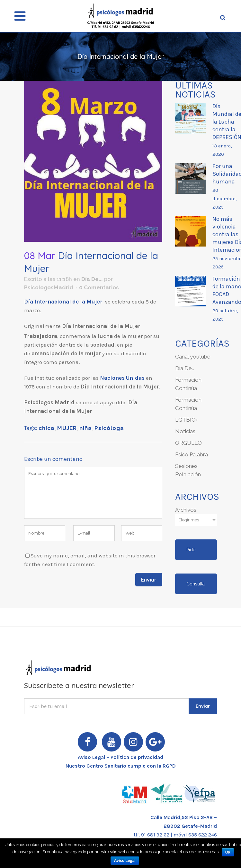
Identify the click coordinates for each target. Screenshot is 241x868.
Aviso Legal (125, 861)
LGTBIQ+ (187, 420)
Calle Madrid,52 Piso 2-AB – (184, 817)
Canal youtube (193, 357)
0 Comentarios (99, 287)
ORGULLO (188, 443)
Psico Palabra (192, 454)
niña (86, 428)
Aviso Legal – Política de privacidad (121, 757)
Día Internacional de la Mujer (64, 302)
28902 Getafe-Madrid (190, 826)
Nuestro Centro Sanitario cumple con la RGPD (121, 766)
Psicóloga (109, 428)
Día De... (92, 279)
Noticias (185, 431)
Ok (228, 852)
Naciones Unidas (122, 378)
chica (47, 428)
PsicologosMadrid (49, 287)
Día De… (185, 368)
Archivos (186, 510)
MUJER (67, 428)
